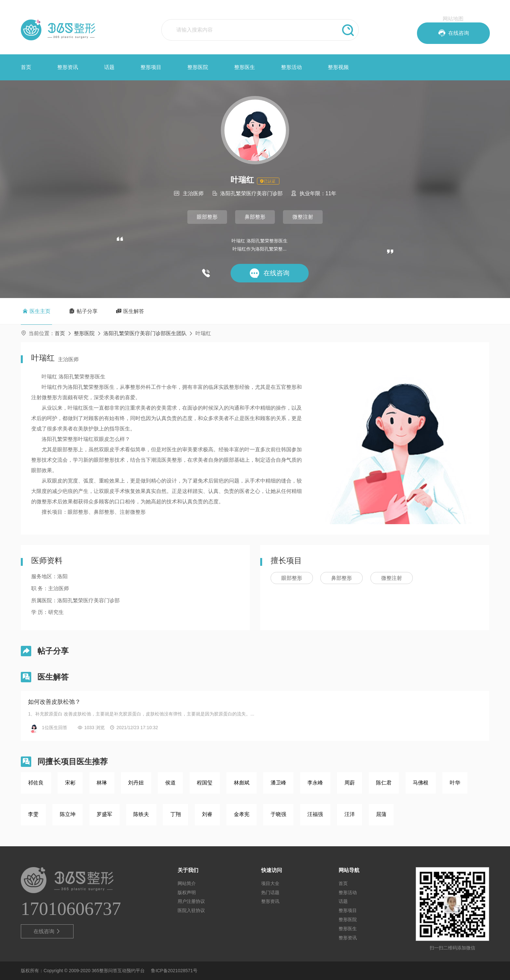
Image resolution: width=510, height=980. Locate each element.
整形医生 (245, 67)
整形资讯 (68, 67)
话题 (109, 67)
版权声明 (187, 892)
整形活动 (291, 67)
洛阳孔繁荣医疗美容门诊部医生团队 (145, 333)
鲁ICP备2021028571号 (174, 971)
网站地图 (453, 19)
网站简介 (187, 883)
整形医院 (198, 67)
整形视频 (338, 67)
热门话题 (270, 892)
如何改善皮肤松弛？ (54, 702)
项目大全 (270, 883)
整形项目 (151, 67)
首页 (26, 67)
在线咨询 (47, 932)
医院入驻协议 (191, 910)
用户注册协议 (191, 901)
